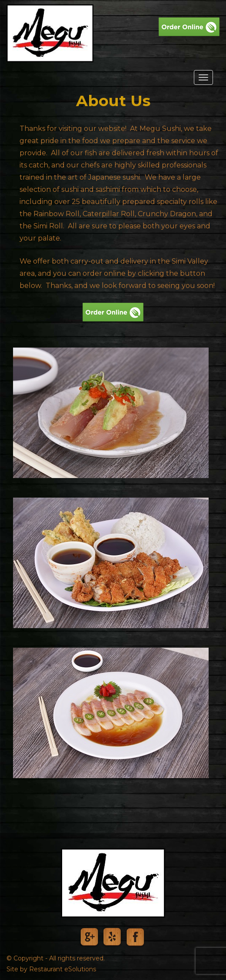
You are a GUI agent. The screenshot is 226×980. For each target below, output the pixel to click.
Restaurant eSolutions (63, 969)
